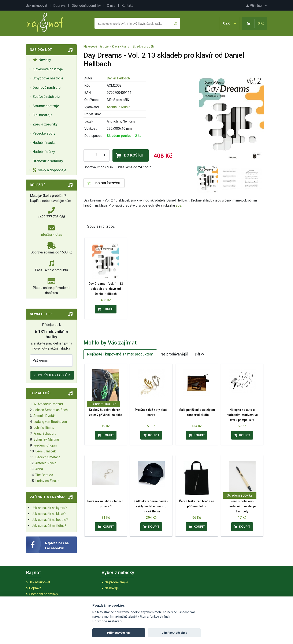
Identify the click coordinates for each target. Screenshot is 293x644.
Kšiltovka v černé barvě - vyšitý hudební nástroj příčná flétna (151, 506)
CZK (229, 23)
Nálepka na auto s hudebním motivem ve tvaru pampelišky (242, 415)
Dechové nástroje (47, 87)
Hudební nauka (44, 143)
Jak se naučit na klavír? (49, 514)
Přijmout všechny (119, 633)
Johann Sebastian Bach (51, 410)
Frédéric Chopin (45, 445)
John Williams (44, 428)
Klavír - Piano (121, 46)
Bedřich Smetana (48, 457)
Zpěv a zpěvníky (45, 124)
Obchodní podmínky (86, 6)
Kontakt (127, 6)
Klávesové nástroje (48, 69)
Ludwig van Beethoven (50, 422)
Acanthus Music (118, 107)
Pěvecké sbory (44, 133)
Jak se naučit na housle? (50, 520)
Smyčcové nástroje (48, 78)
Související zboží (101, 226)
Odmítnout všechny (174, 633)
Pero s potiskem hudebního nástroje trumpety (242, 506)
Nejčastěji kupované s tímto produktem (120, 354)
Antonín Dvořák (44, 416)
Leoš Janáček (46, 451)
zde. (179, 205)
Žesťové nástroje (46, 97)
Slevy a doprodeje (50, 170)
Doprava (59, 6)
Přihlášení (257, 6)
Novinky (42, 60)
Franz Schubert (44, 434)
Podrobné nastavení (107, 621)
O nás (111, 6)
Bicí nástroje (42, 115)
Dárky (200, 354)
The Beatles (44, 475)
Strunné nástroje (46, 106)
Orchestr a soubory (48, 161)
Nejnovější (112, 588)
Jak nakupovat (37, 6)
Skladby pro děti (143, 46)
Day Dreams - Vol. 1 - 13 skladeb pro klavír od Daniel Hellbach (106, 289)
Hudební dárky (44, 152)
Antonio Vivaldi (46, 463)
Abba (39, 469)
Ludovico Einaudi (48, 481)
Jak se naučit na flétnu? (49, 526)
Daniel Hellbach (118, 78)
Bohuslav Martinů (46, 439)
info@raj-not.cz (51, 235)
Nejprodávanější (174, 354)
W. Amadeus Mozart (48, 404)
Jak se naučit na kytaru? (49, 508)
